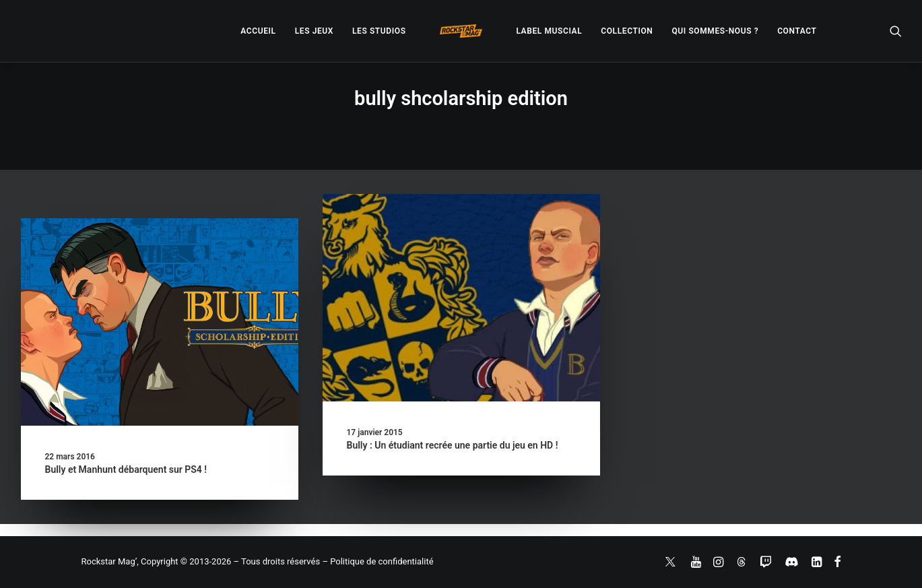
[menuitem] (258, 31)
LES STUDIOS (379, 31)
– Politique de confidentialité (377, 561)
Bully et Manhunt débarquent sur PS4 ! (126, 469)
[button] (896, 31)
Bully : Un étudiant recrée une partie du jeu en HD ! (453, 445)
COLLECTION (627, 31)
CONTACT (797, 31)
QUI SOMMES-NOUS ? (715, 31)
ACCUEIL (258, 31)
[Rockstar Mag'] (461, 31)
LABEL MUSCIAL (549, 31)
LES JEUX (314, 31)
